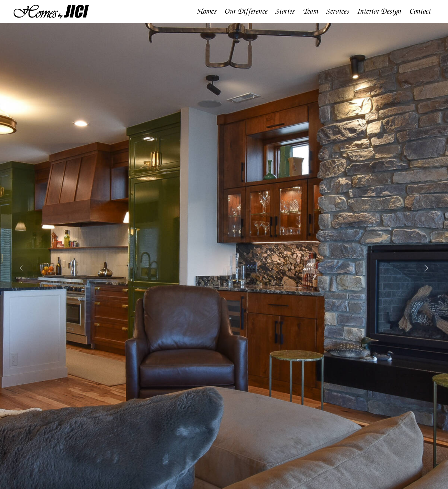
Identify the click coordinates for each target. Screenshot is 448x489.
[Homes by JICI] (51, 7)
